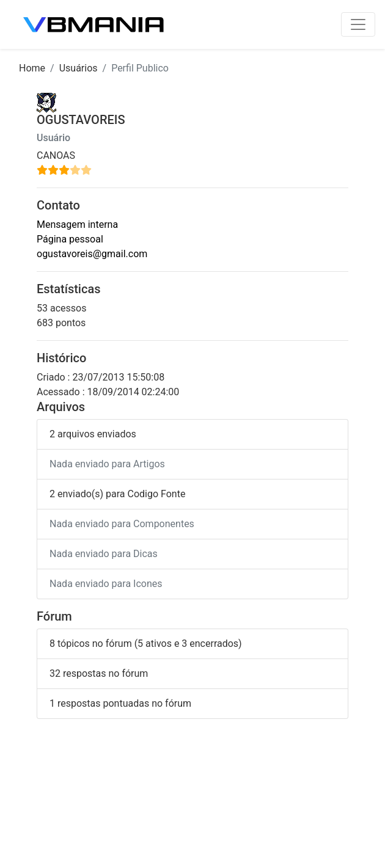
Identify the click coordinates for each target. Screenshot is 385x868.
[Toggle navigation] (358, 24)
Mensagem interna (77, 224)
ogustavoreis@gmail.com (92, 254)
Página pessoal (70, 239)
